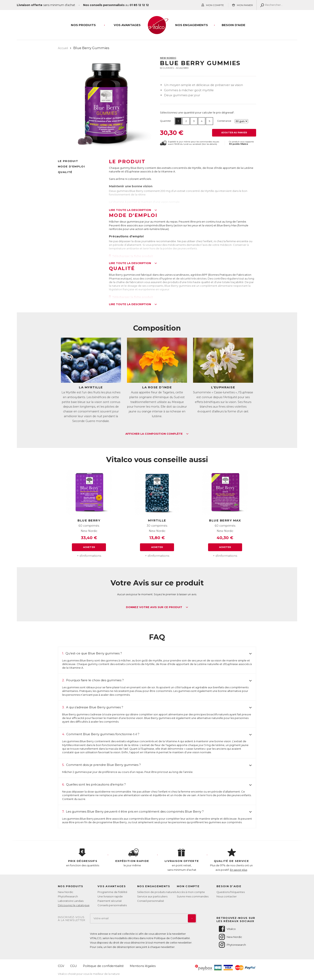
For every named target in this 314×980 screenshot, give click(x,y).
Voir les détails (209, 144)
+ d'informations (89, 556)
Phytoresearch (232, 945)
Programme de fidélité (112, 892)
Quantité (165, 121)
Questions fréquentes (231, 892)
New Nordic (168, 58)
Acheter (89, 547)
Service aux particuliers (152, 896)
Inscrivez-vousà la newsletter (72, 919)
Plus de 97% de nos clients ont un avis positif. (231, 860)
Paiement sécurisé (110, 901)
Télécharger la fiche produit (131, 256)
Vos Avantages (127, 25)
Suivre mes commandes (193, 896)
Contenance (224, 121)
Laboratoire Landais (71, 901)
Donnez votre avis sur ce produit (157, 607)
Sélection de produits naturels (157, 892)
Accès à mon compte (191, 892)
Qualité (65, 172)
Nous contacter (227, 896)
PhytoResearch (68, 896)
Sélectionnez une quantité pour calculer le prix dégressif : (197, 112)
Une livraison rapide (110, 896)
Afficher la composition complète (157, 434)
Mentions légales (143, 966)
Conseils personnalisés (112, 905)
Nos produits (83, 25)
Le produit (68, 161)
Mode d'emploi (71, 166)
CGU (73, 966)
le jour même (132, 858)
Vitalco (227, 929)
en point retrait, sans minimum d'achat (182, 860)
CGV (61, 966)
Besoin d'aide (233, 25)
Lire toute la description (133, 210)
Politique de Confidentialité (172, 938)
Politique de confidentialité (103, 966)
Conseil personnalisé (151, 901)
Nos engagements (192, 25)
